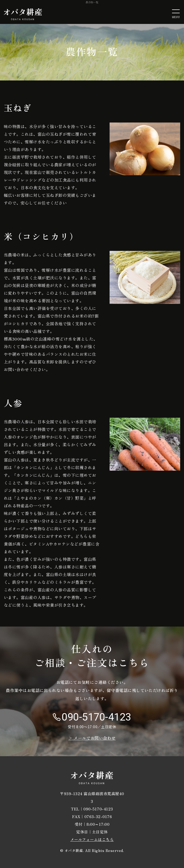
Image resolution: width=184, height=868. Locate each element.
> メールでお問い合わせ (92, 738)
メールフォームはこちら (92, 839)
